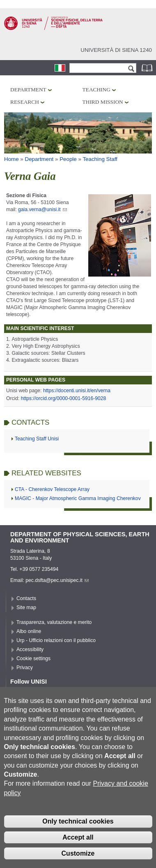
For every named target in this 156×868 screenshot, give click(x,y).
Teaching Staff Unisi (37, 439)
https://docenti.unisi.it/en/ (71, 391)
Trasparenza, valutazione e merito (54, 622)
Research (25, 102)
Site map (26, 607)
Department (28, 90)
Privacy (25, 668)
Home (11, 159)
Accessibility (30, 649)
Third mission (103, 102)
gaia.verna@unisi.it (42, 209)
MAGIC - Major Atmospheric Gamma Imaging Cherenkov (78, 498)
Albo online (29, 631)
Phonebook (148, 68)
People (68, 159)
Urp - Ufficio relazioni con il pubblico (56, 640)
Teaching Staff (100, 159)
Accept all (78, 851)
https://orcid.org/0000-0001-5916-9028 (63, 398)
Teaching (96, 90)
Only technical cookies (78, 836)
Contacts (26, 598)
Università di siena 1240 (116, 50)
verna (104, 391)
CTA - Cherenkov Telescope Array (52, 489)
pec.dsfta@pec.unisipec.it (57, 580)
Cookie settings (33, 659)
